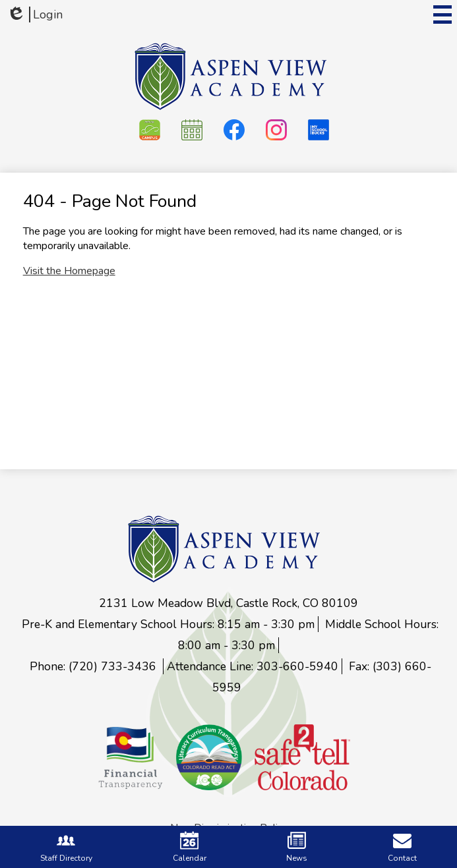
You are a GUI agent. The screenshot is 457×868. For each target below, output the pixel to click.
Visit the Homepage (69, 271)
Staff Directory (66, 847)
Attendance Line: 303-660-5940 (253, 666)
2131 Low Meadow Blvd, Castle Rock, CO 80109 (228, 603)
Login (35, 14)
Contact (402, 847)
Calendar (190, 847)
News (297, 847)
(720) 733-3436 (114, 666)
